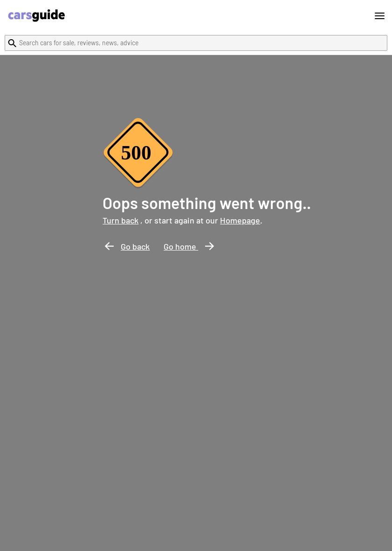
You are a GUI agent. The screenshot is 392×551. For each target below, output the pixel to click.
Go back (127, 246)
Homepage (240, 220)
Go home (189, 246)
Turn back (120, 220)
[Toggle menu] (380, 16)
